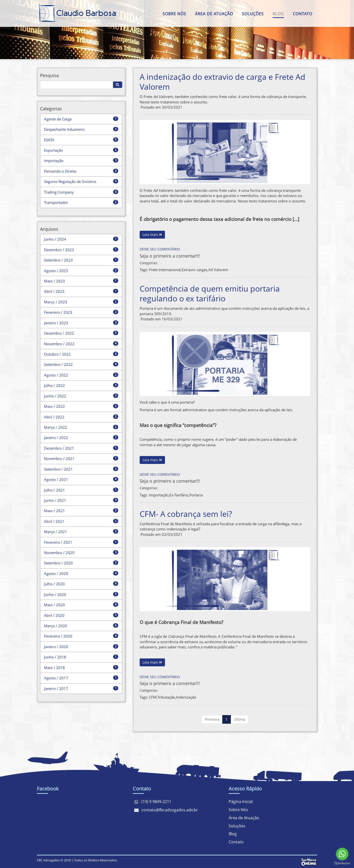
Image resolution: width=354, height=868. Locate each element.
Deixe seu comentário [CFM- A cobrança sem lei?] (160, 677)
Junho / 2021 (55, 500)
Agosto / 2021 (56, 479)
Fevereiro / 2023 (58, 312)
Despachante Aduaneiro (64, 129)
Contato (302, 14)
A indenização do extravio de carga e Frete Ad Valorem (222, 82)
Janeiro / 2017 (56, 688)
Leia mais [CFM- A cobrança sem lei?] (152, 662)
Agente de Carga (58, 119)
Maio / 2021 (54, 511)
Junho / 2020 (55, 594)
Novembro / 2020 (59, 553)
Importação (54, 161)
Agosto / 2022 (56, 375)
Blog (278, 14)
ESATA (49, 140)
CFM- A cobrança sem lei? (186, 514)
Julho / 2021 (54, 490)
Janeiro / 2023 (56, 323)
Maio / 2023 (54, 281)
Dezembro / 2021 (59, 448)
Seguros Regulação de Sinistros (70, 181)
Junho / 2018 (55, 657)
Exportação (53, 150)
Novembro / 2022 (59, 344)
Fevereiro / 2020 (58, 636)
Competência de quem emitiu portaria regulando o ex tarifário (210, 293)
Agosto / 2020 (56, 573)
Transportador (56, 202)
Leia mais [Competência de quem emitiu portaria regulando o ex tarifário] (152, 460)
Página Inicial (241, 802)
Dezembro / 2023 (59, 250)
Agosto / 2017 (56, 678)
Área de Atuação (214, 14)
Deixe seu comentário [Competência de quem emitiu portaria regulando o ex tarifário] (160, 474)
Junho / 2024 (55, 239)
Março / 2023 (56, 302)
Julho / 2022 (54, 385)
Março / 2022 (56, 427)
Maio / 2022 (54, 406)
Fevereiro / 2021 (58, 542)
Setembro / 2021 (58, 469)
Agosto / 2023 (56, 271)
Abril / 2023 (54, 291)
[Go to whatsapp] (342, 854)
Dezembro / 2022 (59, 333)
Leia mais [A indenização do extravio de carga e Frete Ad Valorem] (152, 235)
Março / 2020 (56, 626)
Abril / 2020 (54, 615)
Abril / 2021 (54, 521)
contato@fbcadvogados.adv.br (170, 810)
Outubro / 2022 (57, 354)
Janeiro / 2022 (56, 438)
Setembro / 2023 (58, 260)
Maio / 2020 (54, 605)
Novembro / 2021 (59, 459)
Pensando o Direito (60, 171)
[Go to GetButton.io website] (342, 863)
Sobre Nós (174, 14)
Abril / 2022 (54, 417)
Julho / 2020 (54, 584)
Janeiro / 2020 (56, 647)
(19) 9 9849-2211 (156, 802)
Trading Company (59, 192)
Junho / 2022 (55, 396)
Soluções (253, 14)
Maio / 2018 (54, 668)
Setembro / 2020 (58, 563)
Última (239, 719)
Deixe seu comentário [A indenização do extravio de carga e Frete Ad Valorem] (160, 249)
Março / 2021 (56, 532)
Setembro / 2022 (58, 364)
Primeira (212, 719)
